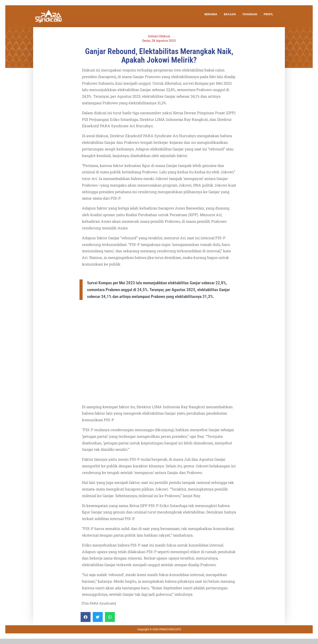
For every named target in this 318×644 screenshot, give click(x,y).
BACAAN (230, 14)
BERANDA (211, 14)
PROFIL (268, 14)
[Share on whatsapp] (110, 617)
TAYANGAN (250, 14)
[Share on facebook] (86, 617)
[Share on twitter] (98, 617)
